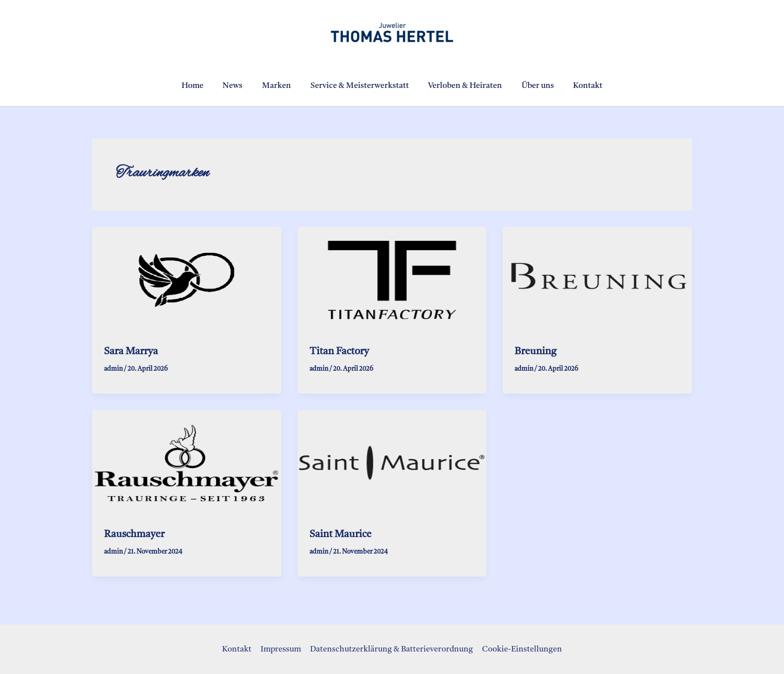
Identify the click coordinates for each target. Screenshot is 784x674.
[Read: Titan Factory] (392, 280)
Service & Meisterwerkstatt (360, 86)
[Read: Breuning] (597, 280)
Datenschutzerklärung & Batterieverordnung (391, 649)
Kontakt (578, 86)
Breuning (535, 352)
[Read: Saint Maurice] (392, 463)
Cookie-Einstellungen (520, 649)
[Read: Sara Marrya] (187, 280)
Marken (280, 86)
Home (202, 86)
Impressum (281, 649)
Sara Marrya (131, 352)
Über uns (531, 86)
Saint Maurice (340, 534)
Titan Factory (339, 352)
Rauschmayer (134, 534)
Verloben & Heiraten (462, 86)
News (239, 86)
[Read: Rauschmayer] (187, 463)
